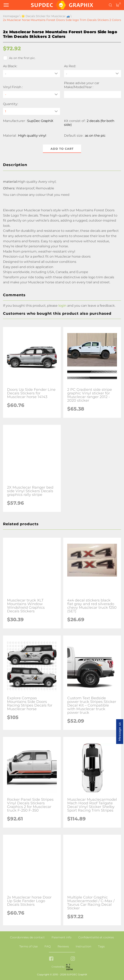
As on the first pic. (19, 58)
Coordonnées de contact (27, 937)
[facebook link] (51, 959)
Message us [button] (120, 732)
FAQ (48, 946)
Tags (101, 946)
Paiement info (61, 937)
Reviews (63, 946)
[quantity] (32, 111)
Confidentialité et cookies (96, 937)
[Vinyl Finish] (32, 94)
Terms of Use (28, 946)
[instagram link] (73, 959)
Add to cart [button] (62, 149)
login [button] (62, 306)
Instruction (83, 946)
